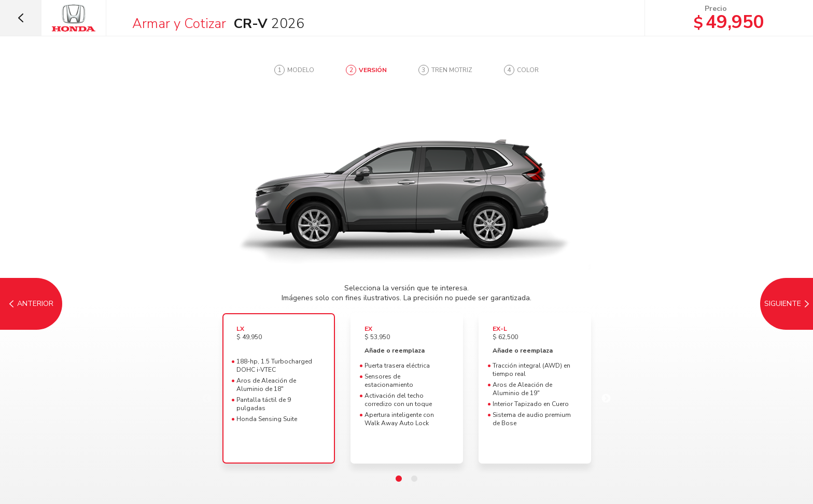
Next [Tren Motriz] (606, 399)
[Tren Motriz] (782, 304)
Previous (207, 399)
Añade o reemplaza (395, 351)
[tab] (294, 70)
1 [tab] (399, 479)
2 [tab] (414, 479)
